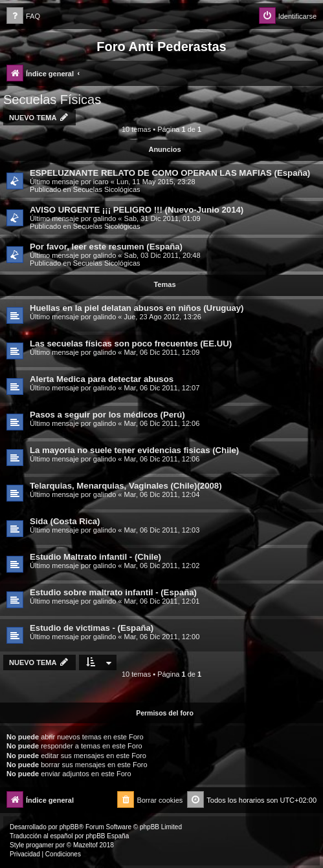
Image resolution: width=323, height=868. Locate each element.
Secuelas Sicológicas (107, 189)
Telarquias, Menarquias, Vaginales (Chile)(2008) (126, 486)
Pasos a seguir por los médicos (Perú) (107, 415)
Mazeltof (85, 845)
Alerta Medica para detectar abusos (102, 379)
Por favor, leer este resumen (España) (106, 247)
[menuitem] (23, 16)
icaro (101, 182)
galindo (105, 218)
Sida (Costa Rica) (65, 521)
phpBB (69, 827)
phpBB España (107, 836)
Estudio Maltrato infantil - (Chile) (95, 557)
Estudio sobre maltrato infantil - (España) (113, 592)
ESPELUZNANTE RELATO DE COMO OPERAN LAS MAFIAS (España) (170, 173)
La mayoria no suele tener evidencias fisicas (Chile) (134, 450)
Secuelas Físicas (52, 100)
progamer (40, 845)
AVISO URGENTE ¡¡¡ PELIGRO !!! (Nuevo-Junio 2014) (137, 210)
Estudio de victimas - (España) (92, 628)
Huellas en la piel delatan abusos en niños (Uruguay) (137, 308)
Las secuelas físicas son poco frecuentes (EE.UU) (131, 344)
